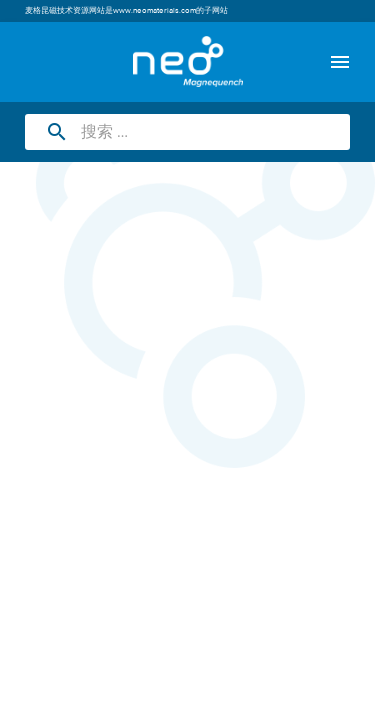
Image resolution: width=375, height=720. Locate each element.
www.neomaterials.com (154, 11)
